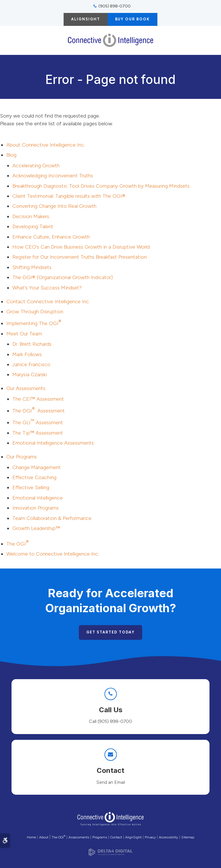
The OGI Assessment (39, 411)
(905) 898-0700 (115, 6)
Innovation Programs (36, 508)
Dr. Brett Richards (32, 344)
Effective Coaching (34, 477)
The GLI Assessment (38, 423)
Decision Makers (31, 216)
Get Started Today (111, 632)
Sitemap (188, 837)
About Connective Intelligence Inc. (46, 145)
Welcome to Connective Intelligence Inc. (53, 554)
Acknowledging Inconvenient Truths (53, 176)
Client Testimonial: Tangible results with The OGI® (69, 196)
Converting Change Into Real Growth (54, 206)
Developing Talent (33, 226)
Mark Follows (27, 354)
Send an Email (111, 782)
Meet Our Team (24, 334)
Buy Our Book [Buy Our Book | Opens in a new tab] (133, 19)
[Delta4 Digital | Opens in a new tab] (110, 850)
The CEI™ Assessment (38, 399)
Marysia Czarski (30, 375)
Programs (100, 837)
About (44, 837)
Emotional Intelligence (38, 498)
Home (31, 837)
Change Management (37, 467)
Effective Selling (31, 487)
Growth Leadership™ (36, 528)
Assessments (79, 837)
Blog (11, 155)
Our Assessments (26, 388)
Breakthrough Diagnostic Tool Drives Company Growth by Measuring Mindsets (101, 186)
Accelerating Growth (36, 166)
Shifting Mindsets (32, 267)
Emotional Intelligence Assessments (53, 443)
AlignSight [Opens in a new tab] (133, 837)
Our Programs (22, 457)
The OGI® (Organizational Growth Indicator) (63, 277)
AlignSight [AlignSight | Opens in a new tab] (85, 19)
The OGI (18, 544)
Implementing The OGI (34, 323)
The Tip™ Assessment (38, 433)
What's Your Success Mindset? (47, 288)
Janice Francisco (31, 364)
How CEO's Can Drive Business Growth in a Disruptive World (81, 247)
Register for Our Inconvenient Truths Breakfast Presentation (80, 257)
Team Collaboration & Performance (52, 518)
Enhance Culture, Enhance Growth (51, 237)
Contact (48, 302)
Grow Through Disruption (35, 312)
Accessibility (168, 837)
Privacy (150, 837)
